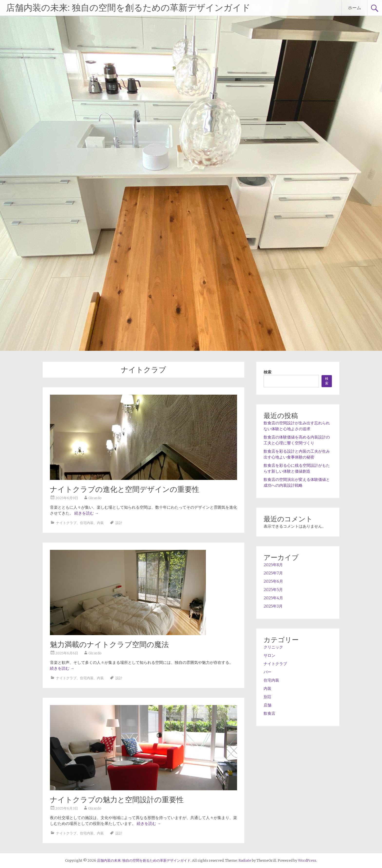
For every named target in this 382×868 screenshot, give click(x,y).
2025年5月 (273, 590)
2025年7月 (273, 573)
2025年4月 (273, 598)
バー (267, 672)
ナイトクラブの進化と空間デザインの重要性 (125, 489)
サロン (269, 655)
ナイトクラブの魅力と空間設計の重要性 (117, 800)
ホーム (354, 8)
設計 (119, 523)
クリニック (273, 647)
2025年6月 (273, 581)
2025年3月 (273, 606)
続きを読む (86, 513)
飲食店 (269, 713)
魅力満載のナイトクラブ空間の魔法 (109, 644)
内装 (100, 523)
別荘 (267, 697)
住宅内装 (87, 523)
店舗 (267, 705)
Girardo (95, 498)
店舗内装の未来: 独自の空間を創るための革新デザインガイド (128, 8)
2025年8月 (273, 565)
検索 (267, 372)
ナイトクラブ (66, 523)
